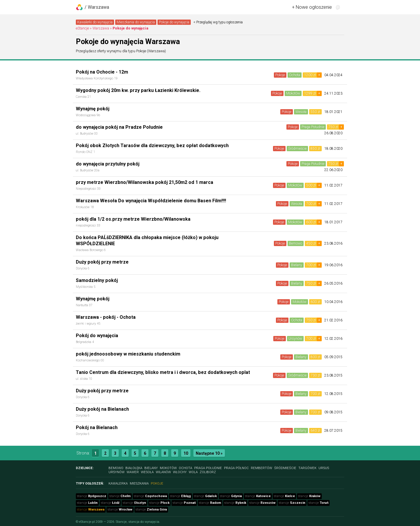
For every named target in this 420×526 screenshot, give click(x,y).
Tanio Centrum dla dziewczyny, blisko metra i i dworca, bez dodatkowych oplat (163, 372)
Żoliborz (208, 472)
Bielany (297, 265)
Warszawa (101, 28)
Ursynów (295, 339)
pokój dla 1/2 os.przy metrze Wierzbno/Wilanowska (133, 219)
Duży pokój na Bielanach (102, 409)
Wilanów (163, 472)
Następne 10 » (209, 453)
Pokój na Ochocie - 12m (102, 72)
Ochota (295, 75)
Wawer (133, 472)
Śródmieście (297, 149)
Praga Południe (313, 127)
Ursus (324, 468)
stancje (92, 496)
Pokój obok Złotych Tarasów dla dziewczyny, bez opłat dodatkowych (152, 146)
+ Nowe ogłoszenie (312, 7)
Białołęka (134, 468)
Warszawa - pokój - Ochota (106, 317)
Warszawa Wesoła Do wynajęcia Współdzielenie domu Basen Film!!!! (151, 201)
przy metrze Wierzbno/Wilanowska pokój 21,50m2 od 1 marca (145, 182)
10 (186, 453)
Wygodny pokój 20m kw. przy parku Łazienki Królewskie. (138, 90)
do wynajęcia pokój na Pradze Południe (119, 127)
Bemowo (296, 243)
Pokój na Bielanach (97, 427)
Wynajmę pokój (93, 109)
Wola (193, 472)
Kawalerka (118, 484)
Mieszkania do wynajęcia (136, 22)
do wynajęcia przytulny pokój (108, 164)
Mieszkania (139, 484)
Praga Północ (236, 468)
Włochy (180, 472)
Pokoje (280, 75)
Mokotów (293, 93)
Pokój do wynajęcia (97, 336)
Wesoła (301, 112)
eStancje (82, 28)
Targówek (307, 468)
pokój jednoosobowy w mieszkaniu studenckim (128, 354)
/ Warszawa (97, 7)
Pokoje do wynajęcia (174, 22)
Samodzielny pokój (97, 280)
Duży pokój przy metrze (102, 262)
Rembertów (261, 468)
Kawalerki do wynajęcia (95, 22)
